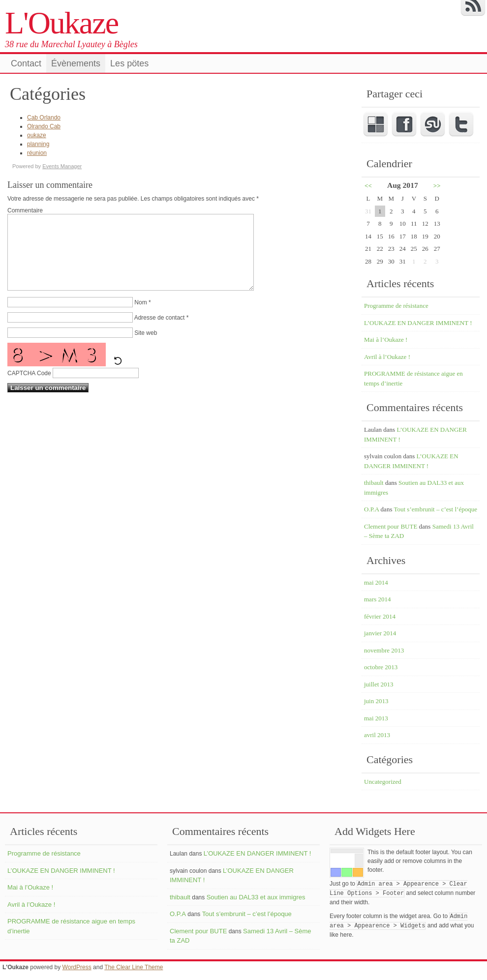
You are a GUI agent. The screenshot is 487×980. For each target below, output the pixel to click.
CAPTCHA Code (29, 388)
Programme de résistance (396, 306)
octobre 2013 (381, 667)
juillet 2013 (379, 684)
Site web (146, 348)
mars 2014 (378, 599)
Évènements (76, 63)
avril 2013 (377, 735)
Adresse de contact (160, 332)
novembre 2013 (384, 650)
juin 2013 (376, 701)
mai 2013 (376, 718)
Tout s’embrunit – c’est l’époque (435, 509)
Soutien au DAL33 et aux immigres (256, 897)
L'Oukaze (61, 23)
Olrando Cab (44, 126)
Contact (26, 63)
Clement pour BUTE (391, 526)
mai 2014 (376, 582)
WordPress (77, 967)
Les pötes (129, 63)
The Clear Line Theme (134, 967)
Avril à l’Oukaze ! (387, 357)
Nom (140, 317)
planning (38, 144)
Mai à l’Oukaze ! (386, 340)
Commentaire (25, 210)
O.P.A (371, 509)
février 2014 (380, 616)
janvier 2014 (380, 633)
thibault (374, 483)
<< (368, 186)
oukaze (37, 135)
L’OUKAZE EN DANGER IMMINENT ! (418, 323)
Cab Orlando (44, 118)
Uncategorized (383, 782)
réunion (37, 153)
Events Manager (62, 166)
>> (437, 186)
